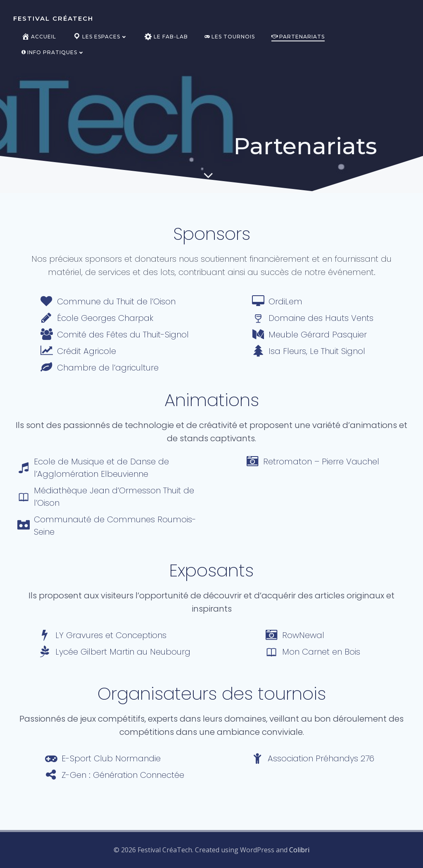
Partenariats (298, 37)
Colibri (299, 850)
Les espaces (100, 37)
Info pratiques (53, 52)
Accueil (39, 37)
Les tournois (230, 37)
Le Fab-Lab (166, 37)
